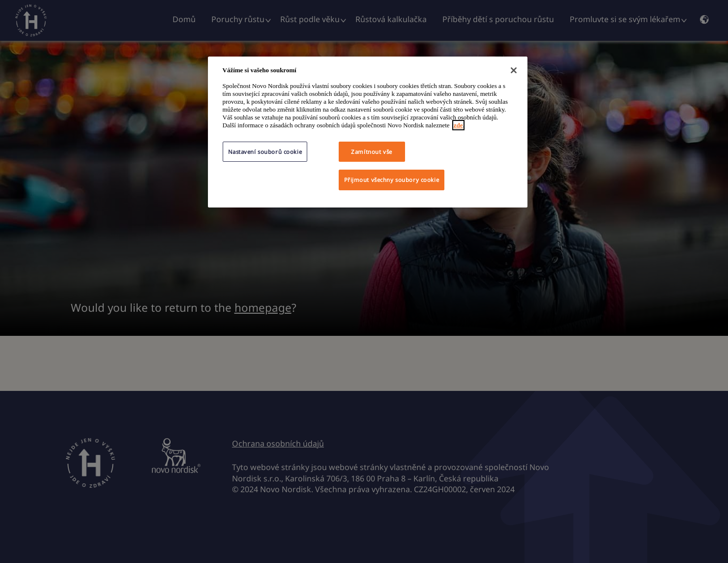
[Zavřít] (514, 70)
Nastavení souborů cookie (265, 152)
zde (458, 125)
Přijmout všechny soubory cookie (392, 180)
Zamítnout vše (371, 152)
